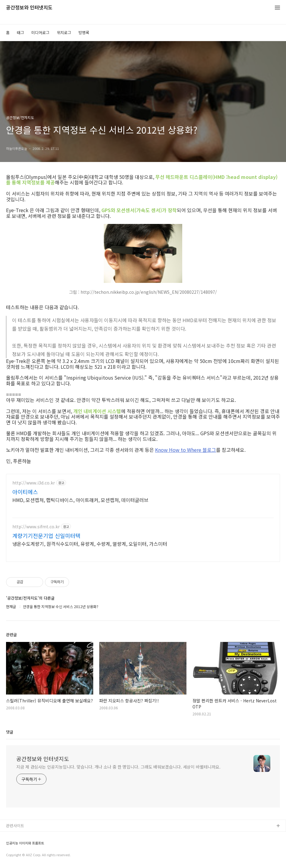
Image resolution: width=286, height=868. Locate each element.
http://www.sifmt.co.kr (36, 527)
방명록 (84, 32)
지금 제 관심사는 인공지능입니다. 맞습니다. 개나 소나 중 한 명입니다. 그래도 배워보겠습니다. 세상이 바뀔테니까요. (118, 767)
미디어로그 (40, 32)
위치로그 (64, 32)
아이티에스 (25, 492)
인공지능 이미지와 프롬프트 (25, 843)
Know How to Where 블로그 (186, 450)
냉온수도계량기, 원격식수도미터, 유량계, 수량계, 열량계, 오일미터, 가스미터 (90, 544)
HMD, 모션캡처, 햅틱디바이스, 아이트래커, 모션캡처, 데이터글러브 (80, 500)
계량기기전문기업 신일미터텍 (46, 536)
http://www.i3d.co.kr (34, 483)
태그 (21, 32)
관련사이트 (15, 826)
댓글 (10, 732)
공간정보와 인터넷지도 (29, 8)
